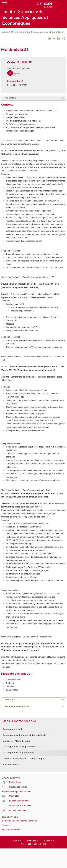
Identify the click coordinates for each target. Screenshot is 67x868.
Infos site (17, 841)
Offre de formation (21, 32)
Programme (11, 98)
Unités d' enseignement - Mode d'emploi (24, 759)
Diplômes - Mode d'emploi (17, 741)
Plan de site (49, 841)
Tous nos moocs (11, 765)
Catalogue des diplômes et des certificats (24, 735)
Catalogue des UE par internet (49, 32)
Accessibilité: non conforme (34, 844)
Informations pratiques (17, 707)
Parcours (10, 700)
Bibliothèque (32, 841)
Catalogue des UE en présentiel (19, 747)
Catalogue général (12, 729)
